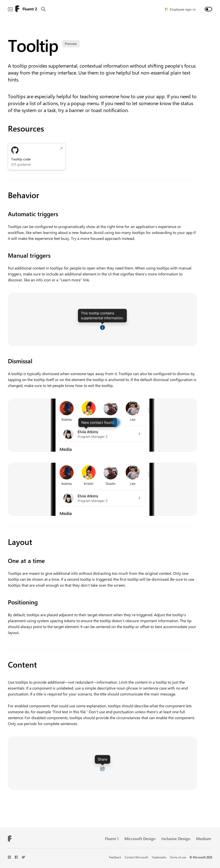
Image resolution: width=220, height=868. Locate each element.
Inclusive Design (176, 839)
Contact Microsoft (136, 857)
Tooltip (42, 45)
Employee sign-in (183, 9)
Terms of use (178, 857)
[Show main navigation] (10, 9)
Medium (204, 839)
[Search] (43, 9)
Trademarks (159, 857)
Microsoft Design (140, 839)
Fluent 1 (112, 839)
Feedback (115, 857)
